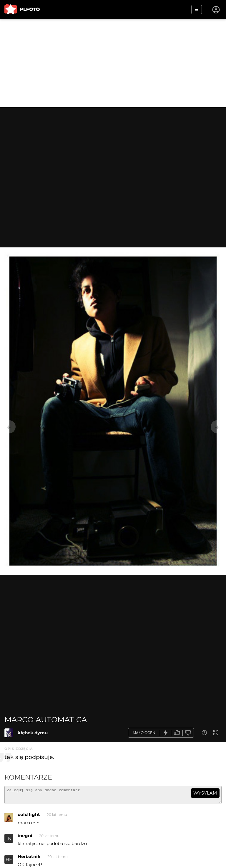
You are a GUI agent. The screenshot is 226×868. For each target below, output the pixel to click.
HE (9, 862)
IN (9, 841)
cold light (29, 817)
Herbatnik (29, 859)
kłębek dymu (33, 733)
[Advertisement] (113, 63)
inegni (25, 838)
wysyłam (205, 793)
